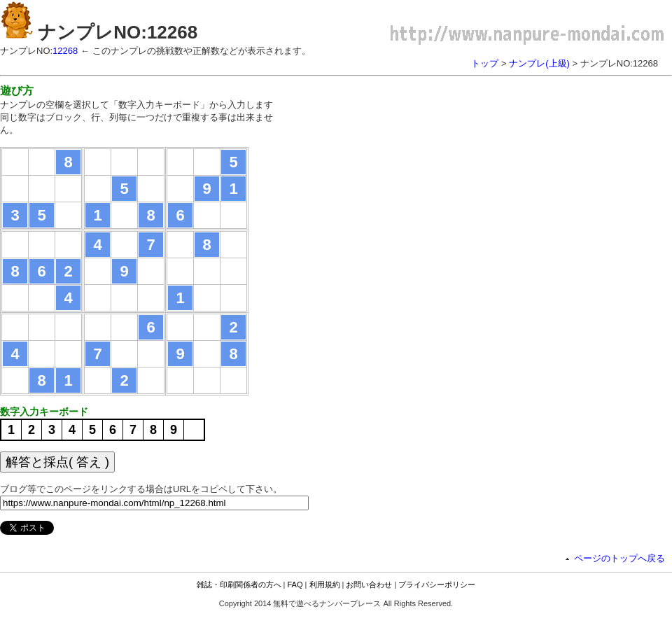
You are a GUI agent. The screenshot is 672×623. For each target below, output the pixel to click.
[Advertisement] (412, 182)
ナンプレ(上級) (539, 63)
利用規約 (325, 584)
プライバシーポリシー (437, 584)
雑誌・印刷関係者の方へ (239, 584)
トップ (485, 63)
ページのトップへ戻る (619, 558)
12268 (65, 51)
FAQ (295, 584)
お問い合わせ (369, 584)
